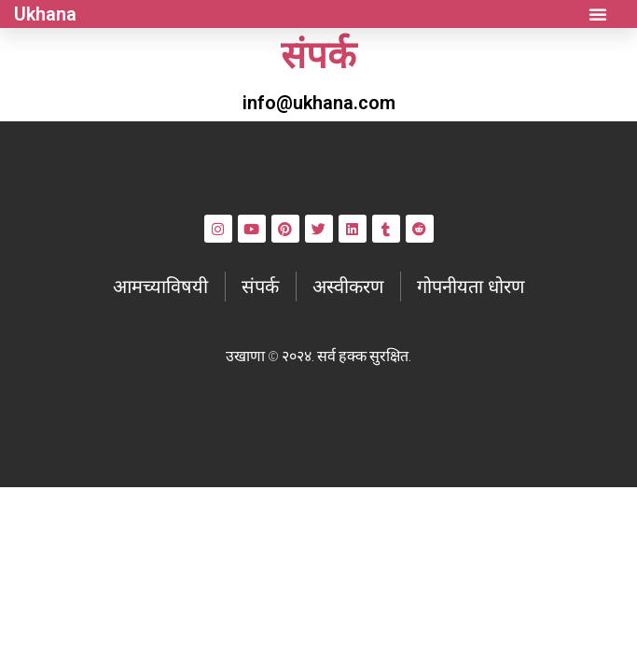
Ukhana (45, 14)
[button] (598, 14)
